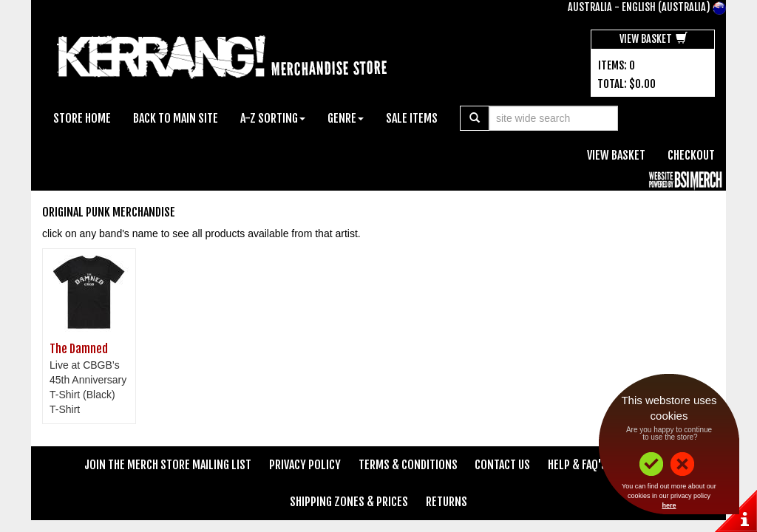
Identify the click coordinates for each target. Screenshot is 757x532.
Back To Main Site (176, 118)
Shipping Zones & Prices (349, 502)
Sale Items (412, 118)
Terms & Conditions (408, 465)
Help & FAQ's (577, 465)
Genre (346, 118)
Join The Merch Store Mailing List (168, 465)
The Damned (79, 349)
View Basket (654, 39)
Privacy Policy (305, 465)
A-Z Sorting (273, 118)
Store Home (82, 118)
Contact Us (502, 465)
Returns (447, 502)
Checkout (691, 155)
